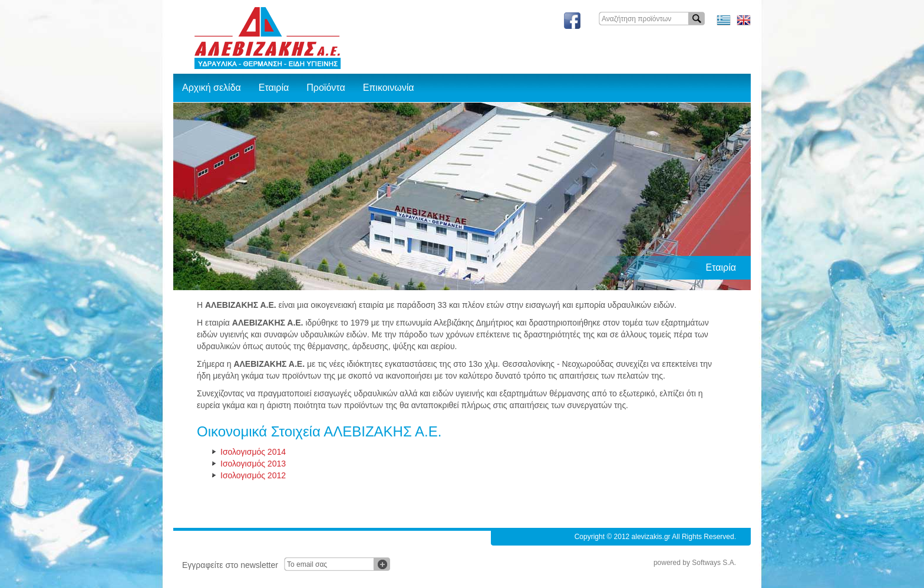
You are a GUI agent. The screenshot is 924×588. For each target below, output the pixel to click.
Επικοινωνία (389, 88)
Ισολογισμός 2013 (253, 464)
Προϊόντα (326, 88)
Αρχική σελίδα (212, 88)
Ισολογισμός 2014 (253, 452)
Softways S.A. (714, 563)
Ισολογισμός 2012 (253, 475)
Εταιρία (274, 88)
